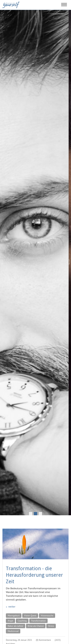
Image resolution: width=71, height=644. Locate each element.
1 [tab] (31, 514)
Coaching (22, 621)
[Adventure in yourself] (11, 5)
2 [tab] (35, 514)
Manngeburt (14, 615)
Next (68, 262)
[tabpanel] (35, 262)
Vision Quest (30, 615)
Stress (51, 626)
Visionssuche (47, 615)
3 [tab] (40, 514)
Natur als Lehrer (16, 626)
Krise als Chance (36, 626)
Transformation (38, 621)
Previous (3, 262)
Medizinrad (13, 631)
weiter (12, 607)
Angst (10, 621)
